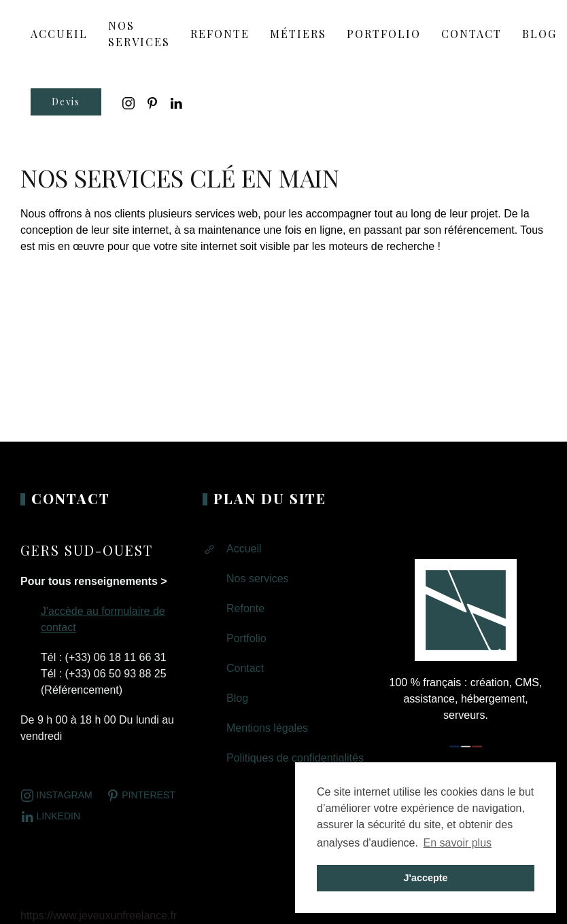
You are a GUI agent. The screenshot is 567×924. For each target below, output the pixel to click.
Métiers (298, 34)
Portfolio (384, 34)
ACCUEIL (59, 34)
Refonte (220, 34)
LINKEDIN (50, 817)
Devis (66, 102)
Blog (539, 34)
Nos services (139, 34)
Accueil (244, 549)
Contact (471, 34)
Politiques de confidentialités (295, 758)
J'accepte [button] (425, 878)
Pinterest (141, 796)
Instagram (56, 796)
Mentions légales (267, 728)
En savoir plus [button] (458, 843)
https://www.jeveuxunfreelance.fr (99, 916)
